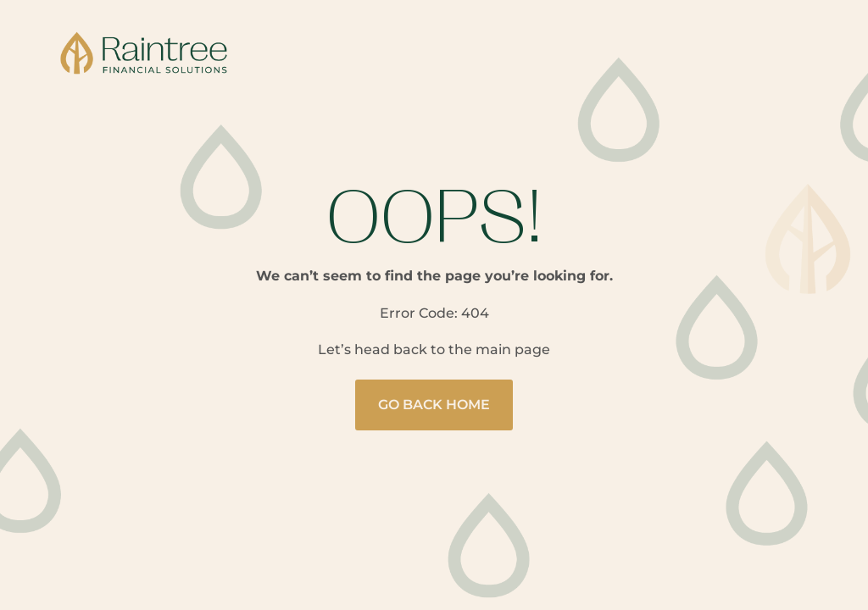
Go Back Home (434, 405)
